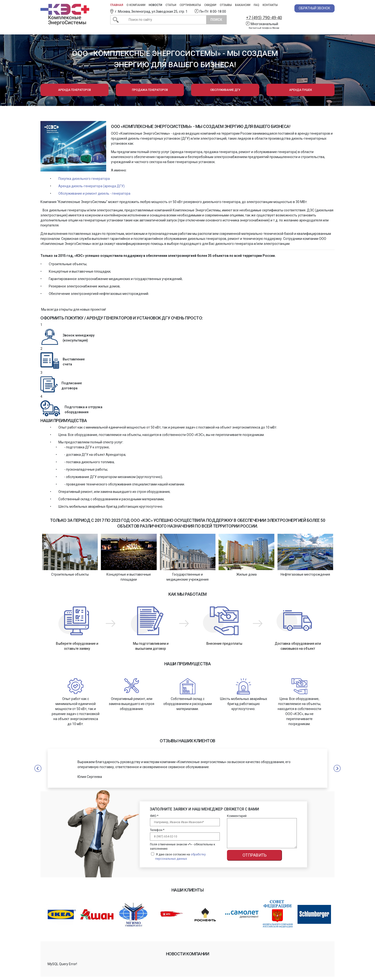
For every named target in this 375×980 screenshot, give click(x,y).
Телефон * (157, 830)
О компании (136, 5)
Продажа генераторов (150, 90)
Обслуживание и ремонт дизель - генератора (94, 193)
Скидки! (210, 5)
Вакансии (243, 5)
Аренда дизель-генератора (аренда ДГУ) (91, 186)
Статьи (171, 5)
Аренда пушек (301, 90)
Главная (117, 5)
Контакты (270, 5)
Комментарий (237, 816)
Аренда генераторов (74, 90)
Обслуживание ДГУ (225, 90)
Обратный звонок (314, 8)
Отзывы (226, 5)
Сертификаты (190, 5)
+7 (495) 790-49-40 (264, 18)
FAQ (256, 5)
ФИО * (154, 816)
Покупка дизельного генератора (84, 179)
